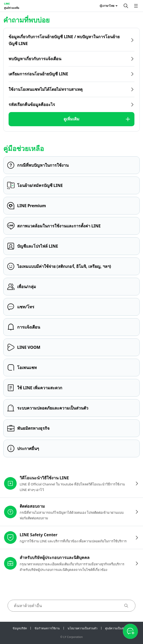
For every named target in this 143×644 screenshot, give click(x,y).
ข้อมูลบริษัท (20, 628)
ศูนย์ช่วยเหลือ (12, 8)
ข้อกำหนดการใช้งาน (47, 628)
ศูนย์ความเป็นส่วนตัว (118, 628)
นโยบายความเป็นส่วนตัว (82, 628)
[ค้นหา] (126, 6)
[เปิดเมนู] (136, 6)
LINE (7, 4)
